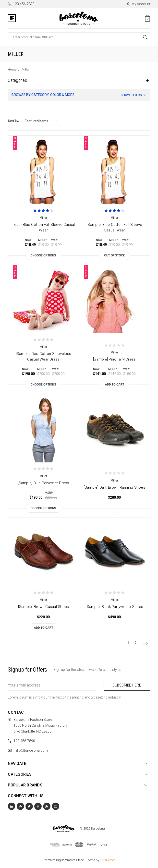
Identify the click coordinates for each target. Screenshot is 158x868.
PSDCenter (108, 860)
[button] (79, 95)
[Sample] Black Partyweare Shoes (114, 607)
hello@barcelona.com (31, 750)
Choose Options (43, 255)
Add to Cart (115, 385)
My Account (138, 4)
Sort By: (13, 121)
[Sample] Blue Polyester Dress (43, 483)
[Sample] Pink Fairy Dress (114, 359)
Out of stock (114, 255)
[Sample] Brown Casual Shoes (44, 607)
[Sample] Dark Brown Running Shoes (115, 487)
